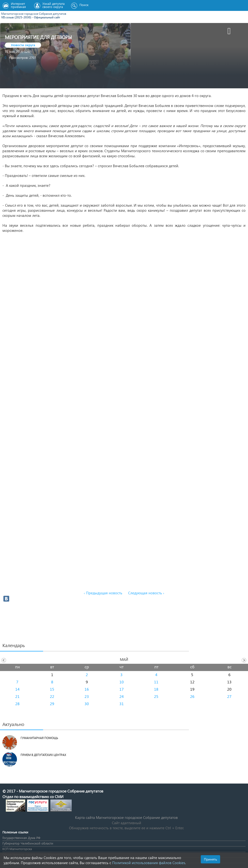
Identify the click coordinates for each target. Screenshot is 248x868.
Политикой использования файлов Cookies (149, 863)
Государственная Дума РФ (21, 838)
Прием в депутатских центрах (43, 755)
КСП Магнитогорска (17, 849)
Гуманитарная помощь (39, 738)
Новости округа (23, 45)
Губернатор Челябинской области (28, 843)
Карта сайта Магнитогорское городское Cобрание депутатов (126, 817)
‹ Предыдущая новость (103, 593)
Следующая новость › (146, 593)
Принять (210, 859)
